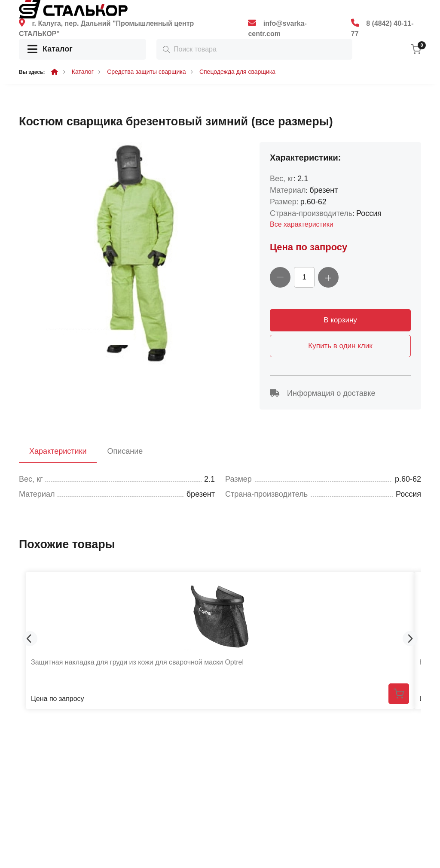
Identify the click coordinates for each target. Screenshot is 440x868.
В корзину (340, 320)
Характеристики (58, 451)
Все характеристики (302, 224)
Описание (125, 451)
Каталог (50, 50)
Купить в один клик (340, 346)
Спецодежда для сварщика (237, 72)
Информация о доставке (322, 393)
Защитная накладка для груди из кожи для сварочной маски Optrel (137, 662)
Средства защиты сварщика (146, 72)
